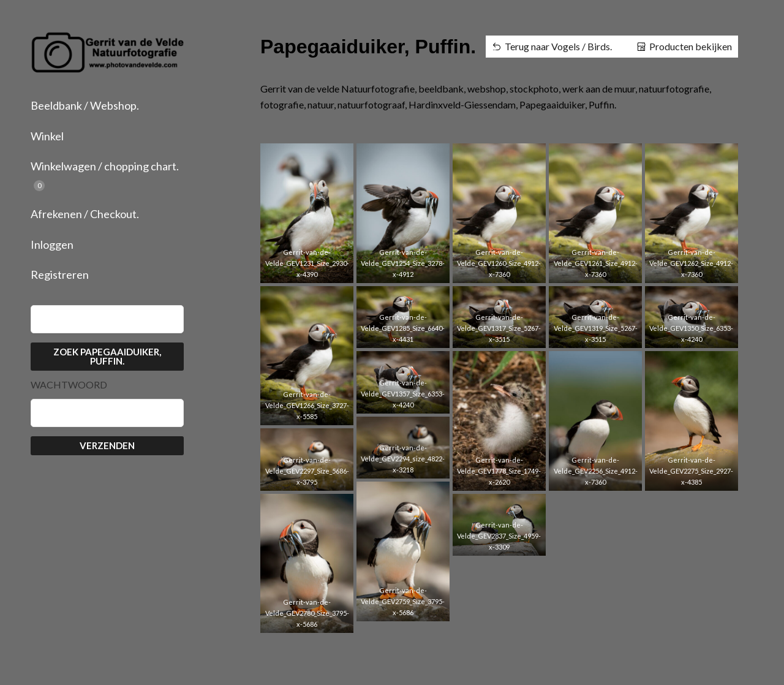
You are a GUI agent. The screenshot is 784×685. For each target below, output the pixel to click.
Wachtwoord (69, 385)
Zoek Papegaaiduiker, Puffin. (107, 356)
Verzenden (107, 445)
